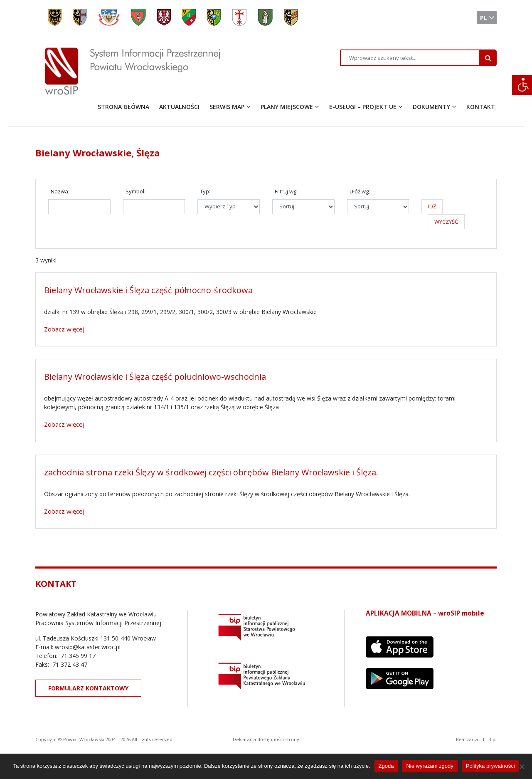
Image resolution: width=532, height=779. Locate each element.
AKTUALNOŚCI (179, 107)
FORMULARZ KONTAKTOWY (88, 688)
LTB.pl (490, 739)
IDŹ (432, 206)
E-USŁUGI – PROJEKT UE (363, 107)
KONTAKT (481, 107)
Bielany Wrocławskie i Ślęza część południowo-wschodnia (155, 377)
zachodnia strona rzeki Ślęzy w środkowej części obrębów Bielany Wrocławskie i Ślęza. (211, 472)
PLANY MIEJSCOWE (287, 107)
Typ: (205, 191)
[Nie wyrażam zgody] (522, 767)
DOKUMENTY (431, 107)
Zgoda (386, 766)
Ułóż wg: (360, 191)
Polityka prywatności (490, 766)
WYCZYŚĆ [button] (446, 222)
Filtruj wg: (286, 191)
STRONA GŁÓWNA (123, 107)
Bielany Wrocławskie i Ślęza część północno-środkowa (148, 290)
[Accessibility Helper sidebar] (522, 85)
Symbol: (135, 191)
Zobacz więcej (64, 329)
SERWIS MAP (227, 107)
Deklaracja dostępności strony (266, 739)
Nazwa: (60, 191)
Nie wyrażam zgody (430, 766)
